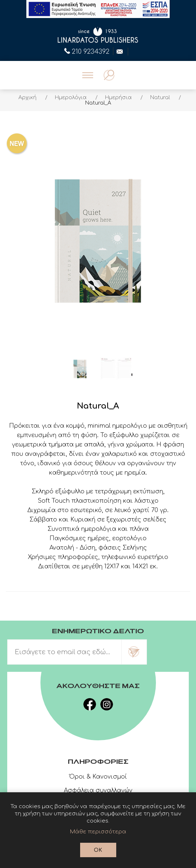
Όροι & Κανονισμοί (98, 777)
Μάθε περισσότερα (98, 832)
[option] (80, 369)
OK (98, 850)
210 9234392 (87, 51)
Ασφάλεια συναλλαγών (98, 790)
